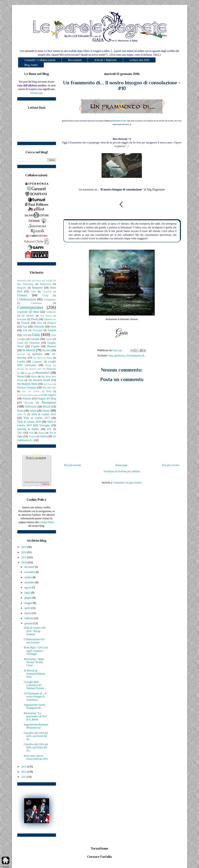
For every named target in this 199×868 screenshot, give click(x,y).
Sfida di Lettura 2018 (29, 422)
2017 (24, 557)
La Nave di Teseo (43, 358)
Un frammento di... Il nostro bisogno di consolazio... (35, 697)
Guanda (35, 346)
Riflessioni (31, 407)
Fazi (25, 327)
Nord (49, 391)
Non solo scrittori (31, 391)
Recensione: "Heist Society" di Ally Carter (34, 662)
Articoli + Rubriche (105, 60)
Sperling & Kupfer (28, 429)
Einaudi (26, 323)
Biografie (22, 288)
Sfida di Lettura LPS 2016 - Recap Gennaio (35, 631)
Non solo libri (49, 388)
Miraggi (28, 373)
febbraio (29, 618)
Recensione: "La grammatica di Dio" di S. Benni (35, 716)
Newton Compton (27, 387)
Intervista (21, 354)
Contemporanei (30, 307)
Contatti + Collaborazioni (40, 60)
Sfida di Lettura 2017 (37, 418)
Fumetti (52, 330)
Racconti (29, 403)
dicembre (30, 567)
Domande (22, 319)
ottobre (28, 577)
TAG (20, 433)
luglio (28, 593)
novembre (30, 572)
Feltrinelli (39, 327)
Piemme (27, 398)
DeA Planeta (46, 316)
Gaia (111, 356)
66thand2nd (22, 281)
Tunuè (43, 436)
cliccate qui (36, 93)
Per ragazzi (50, 395)
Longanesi (37, 362)
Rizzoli (47, 407)
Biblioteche (46, 284)
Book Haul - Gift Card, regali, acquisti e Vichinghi (36, 651)
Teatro (42, 433)
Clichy (45, 295)
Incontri (46, 350)
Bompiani (37, 288)
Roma (20, 411)
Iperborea (120, 356)
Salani (33, 411)
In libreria (29, 350)
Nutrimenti (36, 395)
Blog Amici (31, 65)
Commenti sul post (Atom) (127, 483)
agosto (28, 587)
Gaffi (25, 335)
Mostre (21, 376)
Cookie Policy (47, 522)
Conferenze (37, 303)
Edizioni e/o (50, 319)
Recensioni (75, 60)
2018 (24, 552)
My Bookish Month (39, 380)
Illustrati (51, 346)
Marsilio (21, 369)
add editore (36, 281)
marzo (28, 613)
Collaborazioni (27, 299)
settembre (30, 582)
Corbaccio (51, 312)
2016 (24, 562)
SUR (49, 429)
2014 (24, 772)
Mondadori (43, 373)
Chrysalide (47, 292)
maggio (29, 603)
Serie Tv (22, 414)
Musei (34, 377)
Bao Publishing (25, 284)
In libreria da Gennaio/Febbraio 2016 (34, 674)
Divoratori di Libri (119, 121)
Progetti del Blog (47, 398)
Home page (121, 465)
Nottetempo (22, 395)
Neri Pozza (48, 384)
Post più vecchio (171, 465)
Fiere (53, 327)
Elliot (39, 323)
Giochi (49, 339)
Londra (21, 361)
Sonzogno (45, 425)
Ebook (34, 319)
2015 (24, 767)
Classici (22, 295)
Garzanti (35, 339)
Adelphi (49, 281)
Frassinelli (38, 330)
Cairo (33, 291)
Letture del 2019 (139, 60)
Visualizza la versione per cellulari (122, 471)
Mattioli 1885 (35, 369)
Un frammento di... (136, 356)
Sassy (46, 410)
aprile (28, 608)
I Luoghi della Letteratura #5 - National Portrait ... (35, 685)
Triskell (32, 436)
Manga (48, 365)
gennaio (29, 623)
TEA (31, 433)
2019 (24, 547)
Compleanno (50, 300)
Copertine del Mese (28, 312)
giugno (28, 598)
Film (25, 330)
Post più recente (73, 465)
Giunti (20, 343)
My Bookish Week (27, 384)
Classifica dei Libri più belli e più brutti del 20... (36, 736)
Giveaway (34, 343)
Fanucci (52, 323)
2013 (24, 777)
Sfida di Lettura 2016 (44, 414)
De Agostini (28, 316)
